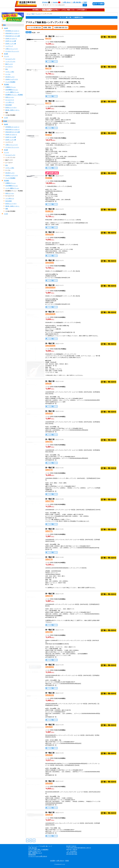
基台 (7, 69)
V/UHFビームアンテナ (12, 79)
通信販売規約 (32, 855)
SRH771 (49, 531)
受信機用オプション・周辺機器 (14, 95)
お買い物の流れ (77, 2)
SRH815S (50, 695)
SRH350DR (50, 314)
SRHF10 (49, 815)
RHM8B (49, 178)
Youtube (57, 2)
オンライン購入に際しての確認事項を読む (72, 17)
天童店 (85, 2)
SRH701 (49, 442)
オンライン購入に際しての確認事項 (38, 850)
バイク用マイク (10, 102)
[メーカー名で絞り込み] (34, 28)
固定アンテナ (9, 64)
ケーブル (8, 74)
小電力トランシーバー (12, 49)
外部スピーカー (10, 97)
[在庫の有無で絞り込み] (61, 28)
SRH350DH (50, 287)
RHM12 (49, 135)
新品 (4, 25)
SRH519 (49, 413)
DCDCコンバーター (11, 107)
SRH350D (50, 263)
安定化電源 (8, 105)
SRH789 (49, 632)
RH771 (48, 103)
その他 (6, 118)
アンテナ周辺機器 (10, 82)
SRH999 (49, 783)
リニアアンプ (9, 46)
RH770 (48, 68)
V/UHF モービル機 (11, 41)
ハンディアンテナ (10, 61)
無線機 (6, 28)
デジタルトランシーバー (12, 51)
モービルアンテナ (10, 59)
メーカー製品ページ (52, 61)
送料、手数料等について (35, 853)
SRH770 (49, 470)
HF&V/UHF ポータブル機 (12, 36)
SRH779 (49, 596)
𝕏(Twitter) (47, 2)
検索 (85, 5)
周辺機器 (7, 84)
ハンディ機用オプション (12, 92)
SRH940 (49, 755)
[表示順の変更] (48, 28)
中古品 (5, 121)
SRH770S (50, 501)
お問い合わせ (67, 2)
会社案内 (53, 861)
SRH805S (50, 667)
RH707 (48, 38)
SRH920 (49, 727)
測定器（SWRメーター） (12, 110)
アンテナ (7, 56)
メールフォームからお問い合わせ (38, 856)
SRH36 (48, 383)
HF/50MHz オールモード (12, 31)
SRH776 (49, 559)
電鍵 (7, 209)
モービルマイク (10, 100)
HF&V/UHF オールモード (12, 33)
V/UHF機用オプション (12, 90)
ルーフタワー (9, 67)
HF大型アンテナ (10, 77)
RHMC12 (49, 211)
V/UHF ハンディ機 (11, 44)
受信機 (6, 54)
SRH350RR (50, 346)
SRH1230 (50, 234)
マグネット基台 (10, 72)
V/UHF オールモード (11, 39)
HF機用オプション (11, 87)
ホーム (29, 14)
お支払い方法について (35, 851)
